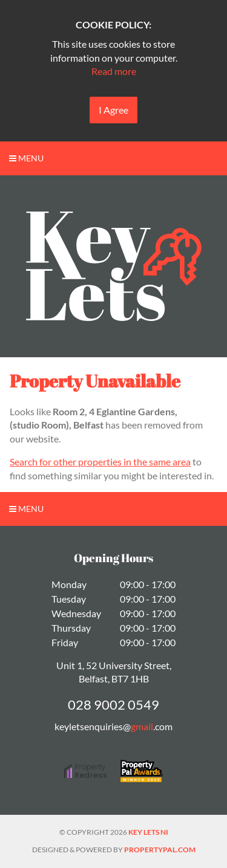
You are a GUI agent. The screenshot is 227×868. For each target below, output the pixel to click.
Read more (114, 71)
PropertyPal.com (160, 850)
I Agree (113, 110)
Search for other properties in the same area (100, 462)
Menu (26, 158)
